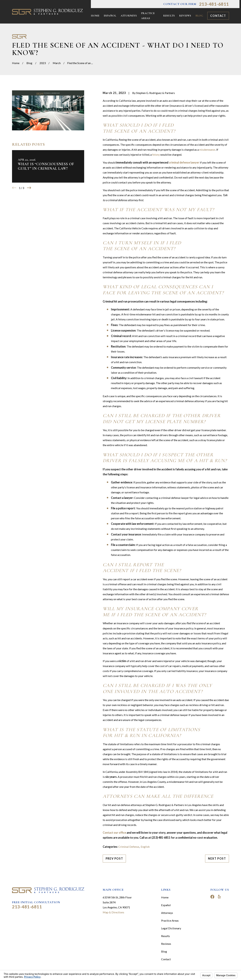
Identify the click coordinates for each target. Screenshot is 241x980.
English (145, 847)
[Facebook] (212, 897)
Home (165, 897)
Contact (218, 16)
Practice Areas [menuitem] (148, 16)
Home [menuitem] (95, 16)
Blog (164, 951)
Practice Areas (170, 920)
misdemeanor (207, 150)
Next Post (217, 858)
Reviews (166, 944)
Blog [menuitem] (199, 16)
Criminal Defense (129, 847)
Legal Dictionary (171, 928)
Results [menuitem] (169, 16)
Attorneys (167, 913)
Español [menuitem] (110, 16)
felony (156, 155)
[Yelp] (219, 897)
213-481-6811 (214, 4)
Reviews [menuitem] (185, 16)
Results (166, 936)
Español (166, 905)
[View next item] (29, 188)
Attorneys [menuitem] (129, 16)
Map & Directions (113, 912)
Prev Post (114, 858)
